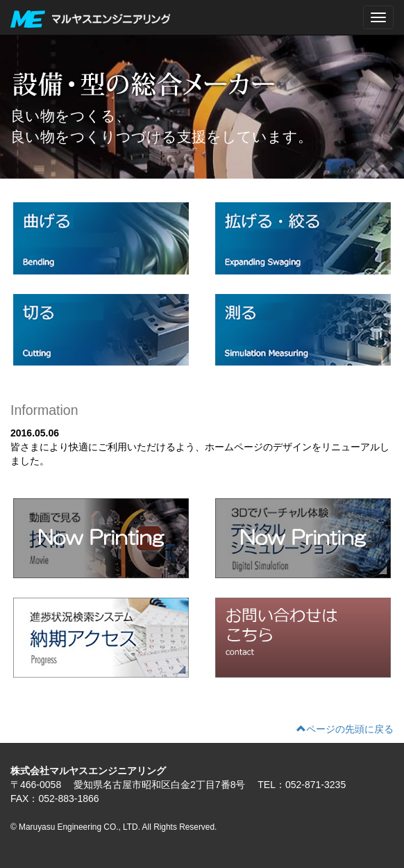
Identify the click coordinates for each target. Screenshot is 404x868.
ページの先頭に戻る (345, 729)
